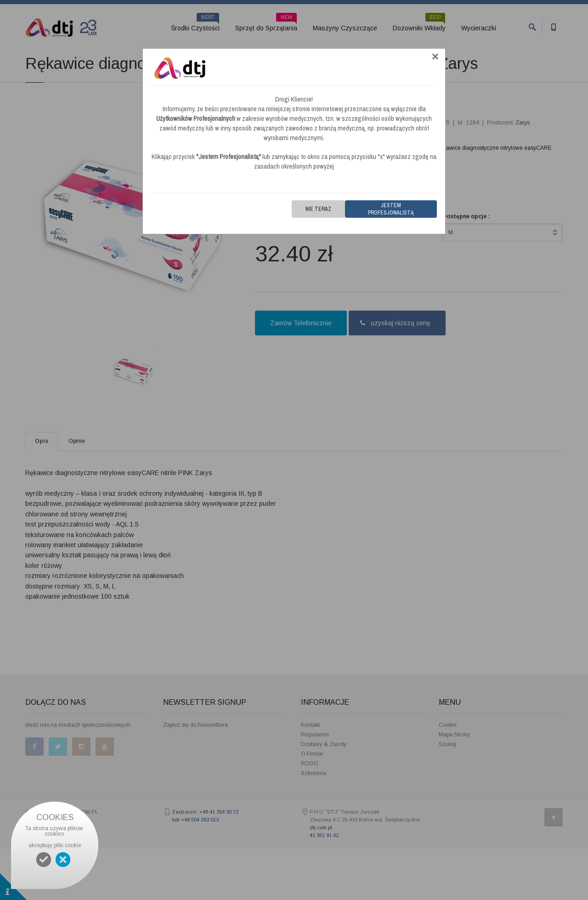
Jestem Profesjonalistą (391, 209)
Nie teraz (318, 209)
